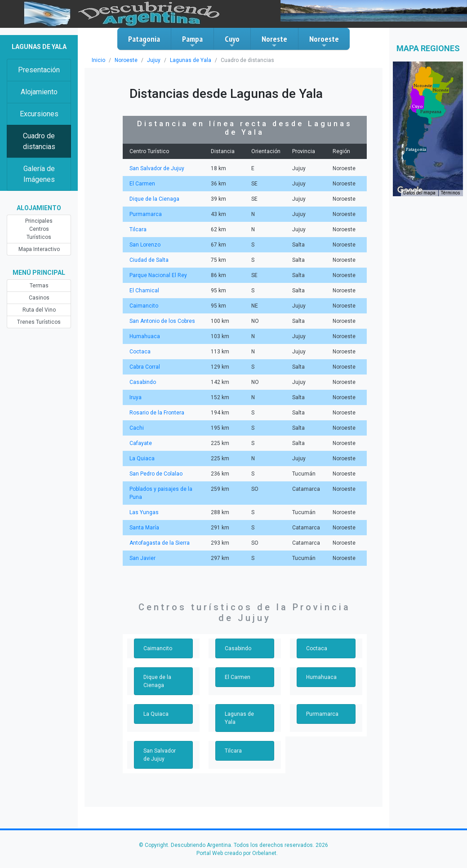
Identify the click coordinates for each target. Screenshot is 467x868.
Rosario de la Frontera (157, 413)
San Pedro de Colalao (156, 474)
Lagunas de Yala (191, 60)
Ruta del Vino (39, 310)
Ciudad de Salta (149, 260)
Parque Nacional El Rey (158, 275)
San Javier (142, 558)
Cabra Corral (145, 367)
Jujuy (154, 60)
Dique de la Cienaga (154, 199)
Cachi (137, 428)
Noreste (274, 41)
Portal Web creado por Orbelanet (236, 853)
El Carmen (142, 184)
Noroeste (324, 41)
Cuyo (232, 41)
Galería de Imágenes (39, 174)
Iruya (136, 397)
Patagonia (144, 41)
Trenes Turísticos (39, 322)
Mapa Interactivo (39, 249)
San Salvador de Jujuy (157, 168)
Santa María (144, 528)
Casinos (39, 298)
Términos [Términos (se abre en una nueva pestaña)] (451, 193)
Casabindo (143, 382)
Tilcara (138, 229)
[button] (416, 150)
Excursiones (39, 114)
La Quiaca (142, 458)
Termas (39, 286)
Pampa (192, 41)
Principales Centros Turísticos (39, 229)
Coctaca (140, 352)
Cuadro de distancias (39, 141)
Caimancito (144, 306)
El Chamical (144, 291)
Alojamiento (39, 92)
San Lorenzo (145, 245)
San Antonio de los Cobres (162, 321)
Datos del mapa (419, 193)
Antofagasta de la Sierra (160, 543)
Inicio (98, 60)
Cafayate (141, 443)
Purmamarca (146, 214)
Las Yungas (144, 512)
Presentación (39, 70)
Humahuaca (145, 336)
